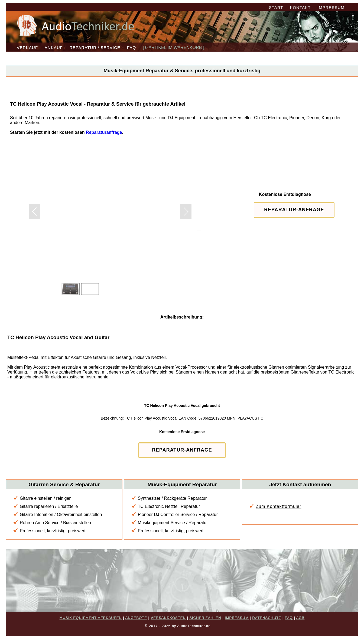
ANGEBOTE (136, 618)
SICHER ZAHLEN (205, 618)
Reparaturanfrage (104, 132)
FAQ (131, 48)
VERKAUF (27, 48)
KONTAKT (300, 7)
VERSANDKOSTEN (168, 618)
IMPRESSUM (331, 7)
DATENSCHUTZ (267, 618)
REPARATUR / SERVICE (95, 48)
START (276, 7)
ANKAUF (54, 48)
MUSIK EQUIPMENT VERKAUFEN (91, 618)
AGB (300, 618)
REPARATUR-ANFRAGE (292, 210)
